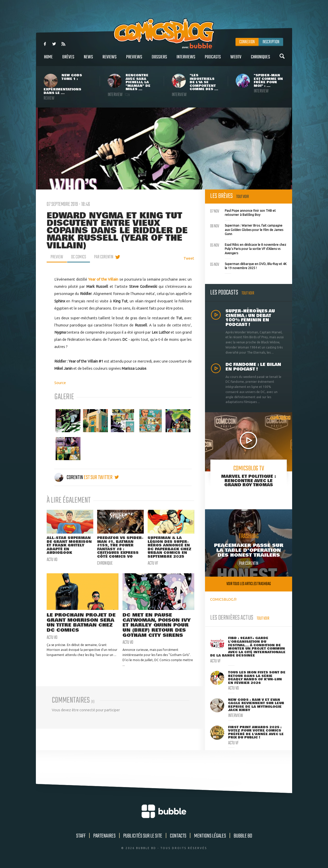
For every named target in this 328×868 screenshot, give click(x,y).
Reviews (110, 60)
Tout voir (243, 197)
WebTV (236, 60)
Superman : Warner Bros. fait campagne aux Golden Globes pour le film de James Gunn (247, 229)
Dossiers (159, 60)
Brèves (68, 60)
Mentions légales (210, 836)
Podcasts (213, 60)
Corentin (69, 478)
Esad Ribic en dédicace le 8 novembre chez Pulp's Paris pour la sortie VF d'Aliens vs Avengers (248, 248)
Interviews (186, 60)
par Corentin (104, 257)
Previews (134, 60)
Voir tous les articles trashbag (249, 584)
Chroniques (260, 60)
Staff (81, 836)
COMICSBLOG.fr (223, 599)
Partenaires (104, 836)
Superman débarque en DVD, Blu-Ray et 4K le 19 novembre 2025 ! (248, 266)
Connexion (247, 42)
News (88, 60)
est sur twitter (101, 478)
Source (60, 383)
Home (48, 60)
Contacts (178, 836)
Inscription (271, 42)
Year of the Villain (103, 279)
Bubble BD (243, 836)
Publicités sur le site (143, 836)
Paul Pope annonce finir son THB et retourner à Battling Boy (243, 212)
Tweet (189, 258)
